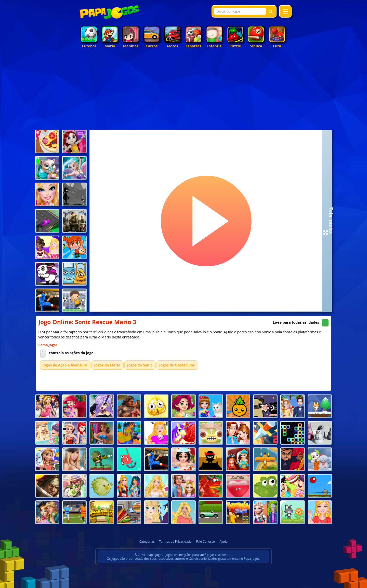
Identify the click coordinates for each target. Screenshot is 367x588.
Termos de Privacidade (175, 542)
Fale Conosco (205, 542)
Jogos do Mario (107, 365)
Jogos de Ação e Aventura (65, 365)
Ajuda (224, 542)
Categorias (147, 542)
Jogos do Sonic (140, 365)
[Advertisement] (184, 90)
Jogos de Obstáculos (177, 365)
